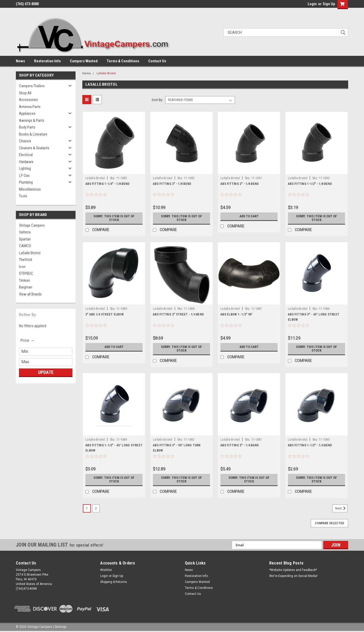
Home (87, 73)
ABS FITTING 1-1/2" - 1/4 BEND (310, 445)
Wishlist (106, 570)
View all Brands (30, 294)
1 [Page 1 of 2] (87, 508)
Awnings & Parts (32, 120)
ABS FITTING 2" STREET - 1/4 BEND (178, 314)
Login (312, 4)
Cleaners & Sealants (34, 148)
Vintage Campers (32, 225)
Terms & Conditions (123, 61)
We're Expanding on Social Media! (293, 576)
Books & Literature (33, 134)
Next (341, 508)
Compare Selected (329, 523)
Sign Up (329, 4)
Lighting (25, 169)
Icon (22, 267)
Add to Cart (249, 216)
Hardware (26, 162)
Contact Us (157, 61)
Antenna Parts (30, 107)
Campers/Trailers (32, 86)
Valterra (25, 232)
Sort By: (157, 100)
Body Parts (27, 127)
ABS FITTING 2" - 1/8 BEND (240, 184)
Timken (24, 280)
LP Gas (24, 176)
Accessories (28, 100)
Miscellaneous (30, 189)
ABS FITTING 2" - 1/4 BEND (240, 445)
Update (46, 372)
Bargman (26, 287)
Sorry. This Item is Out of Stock (114, 218)
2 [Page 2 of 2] (96, 508)
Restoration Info (47, 61)
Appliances (27, 113)
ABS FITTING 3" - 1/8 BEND (172, 184)
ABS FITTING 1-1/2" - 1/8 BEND (310, 184)
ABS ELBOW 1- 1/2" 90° (237, 314)
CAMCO (25, 246)
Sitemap (60, 627)
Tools (23, 196)
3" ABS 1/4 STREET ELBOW (105, 314)
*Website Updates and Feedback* (293, 570)
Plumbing (26, 182)
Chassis (25, 141)
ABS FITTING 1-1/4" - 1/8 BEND (107, 184)
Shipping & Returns (114, 582)
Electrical (26, 155)
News (20, 61)
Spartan (25, 239)
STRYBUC (26, 273)
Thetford (25, 260)
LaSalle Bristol (30, 253)
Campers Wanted (84, 61)
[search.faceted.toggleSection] (28, 340)
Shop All (25, 93)
